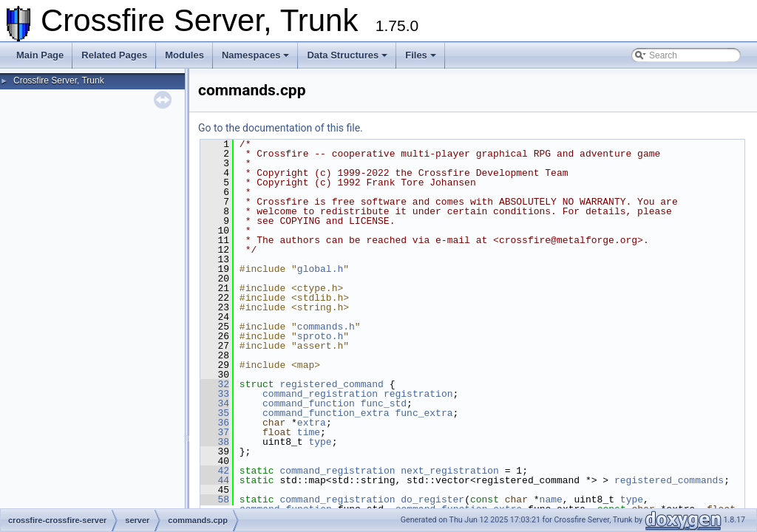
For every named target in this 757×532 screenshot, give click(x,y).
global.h (320, 269)
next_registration (450, 471)
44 (215, 480)
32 (215, 384)
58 (215, 499)
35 (215, 413)
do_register (432, 499)
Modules (184, 55)
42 (215, 471)
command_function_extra (326, 413)
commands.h (326, 327)
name (551, 499)
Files (421, 55)
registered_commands (669, 480)
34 (215, 403)
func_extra (424, 413)
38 (215, 442)
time (309, 432)
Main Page (40, 55)
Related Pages (114, 55)
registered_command (331, 384)
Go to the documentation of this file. (281, 128)
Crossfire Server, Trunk (59, 81)
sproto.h (320, 336)
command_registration (320, 394)
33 (215, 394)
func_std (384, 403)
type (320, 442)
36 (215, 423)
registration (418, 394)
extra (312, 423)
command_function (309, 403)
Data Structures (347, 55)
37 (215, 432)
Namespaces (256, 55)
